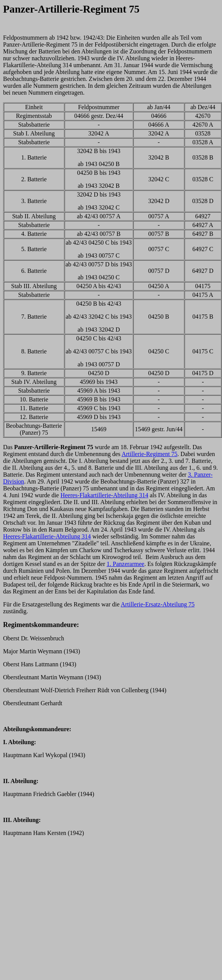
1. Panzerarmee (126, 564)
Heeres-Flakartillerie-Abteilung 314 (104, 495)
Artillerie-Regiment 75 (149, 454)
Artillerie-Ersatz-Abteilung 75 (158, 604)
